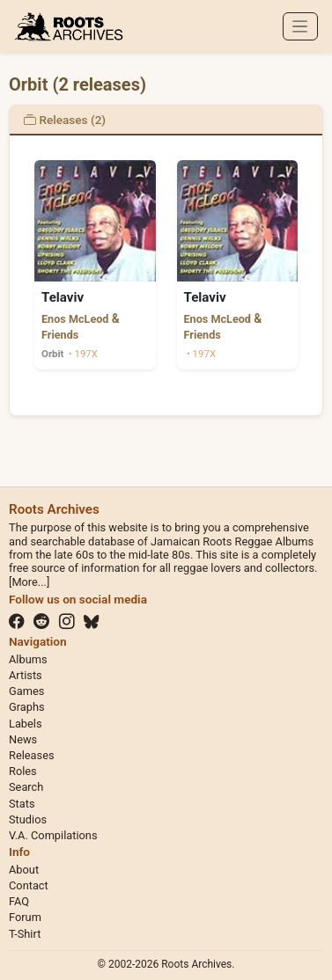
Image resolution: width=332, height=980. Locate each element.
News (23, 739)
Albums (28, 659)
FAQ (19, 901)
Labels (26, 724)
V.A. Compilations (53, 835)
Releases (32, 755)
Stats (22, 804)
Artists (26, 675)
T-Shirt (25, 934)
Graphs (27, 707)
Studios (28, 819)
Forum (25, 917)
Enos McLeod (75, 319)
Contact (29, 885)
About (24, 870)
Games (26, 691)
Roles (23, 771)
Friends (60, 335)
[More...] (29, 582)
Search (26, 787)
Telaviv (63, 297)
